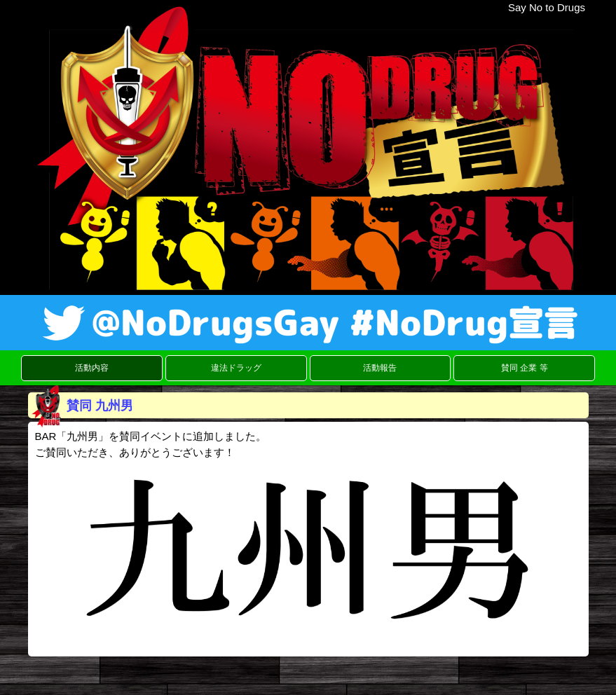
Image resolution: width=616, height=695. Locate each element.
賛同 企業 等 (525, 368)
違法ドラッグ (236, 368)
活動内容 (92, 368)
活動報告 (380, 368)
